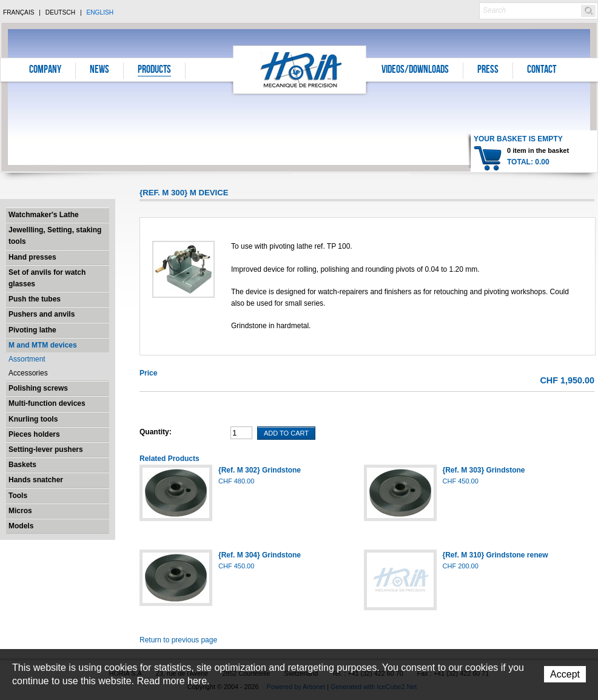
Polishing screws (38, 388)
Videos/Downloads (415, 70)
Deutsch (60, 12)
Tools (18, 496)
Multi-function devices (47, 403)
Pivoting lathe (32, 330)
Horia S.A (300, 69)
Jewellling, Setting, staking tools (55, 236)
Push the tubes (35, 299)
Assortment (27, 359)
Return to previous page (178, 640)
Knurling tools (33, 419)
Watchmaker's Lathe (44, 215)
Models (21, 526)
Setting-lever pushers (46, 449)
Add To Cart (286, 433)
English (100, 12)
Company (45, 70)
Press (488, 70)
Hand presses (32, 257)
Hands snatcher (36, 480)
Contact (542, 70)
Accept (565, 674)
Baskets (22, 465)
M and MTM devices (43, 345)
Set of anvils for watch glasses (47, 278)
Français (19, 12)
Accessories (28, 373)
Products (154, 70)
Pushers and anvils (42, 314)
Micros (20, 511)
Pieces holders (34, 434)
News (99, 70)
